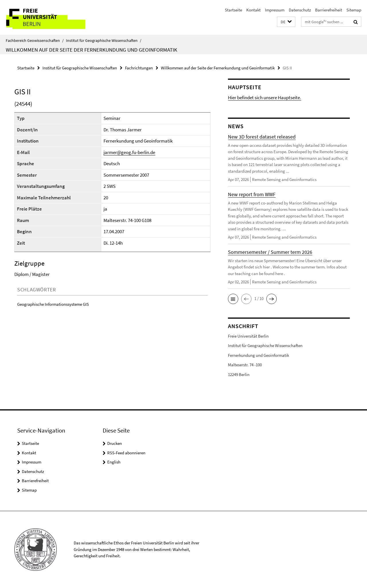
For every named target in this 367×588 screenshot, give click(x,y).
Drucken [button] (115, 443)
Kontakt (253, 10)
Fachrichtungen (139, 68)
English (114, 462)
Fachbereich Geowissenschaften (35, 40)
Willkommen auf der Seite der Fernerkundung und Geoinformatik (91, 50)
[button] (286, 22)
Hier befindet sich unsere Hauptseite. (264, 98)
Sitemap (354, 10)
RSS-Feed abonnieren (126, 453)
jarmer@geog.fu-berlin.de (129, 152)
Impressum (275, 10)
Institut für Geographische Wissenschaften (104, 40)
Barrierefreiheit (329, 10)
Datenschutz (300, 10)
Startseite (233, 10)
